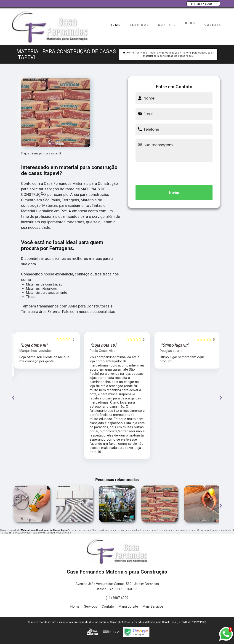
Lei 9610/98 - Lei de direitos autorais (52, 533)
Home (115, 25)
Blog (190, 23)
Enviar (174, 193)
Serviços (139, 25)
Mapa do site (128, 606)
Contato (167, 25)
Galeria (213, 25)
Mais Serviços (153, 606)
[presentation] (174, 173)
